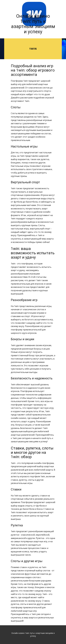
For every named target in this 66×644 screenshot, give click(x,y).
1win (33, 49)
